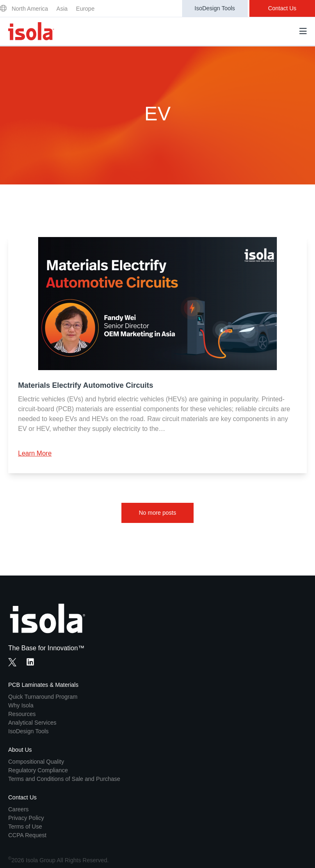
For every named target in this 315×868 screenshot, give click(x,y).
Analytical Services (32, 723)
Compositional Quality (36, 762)
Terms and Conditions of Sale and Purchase (64, 779)
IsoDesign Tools (215, 8)
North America (30, 9)
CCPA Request (27, 835)
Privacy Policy (26, 818)
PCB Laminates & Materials (43, 685)
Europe (85, 9)
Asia (62, 9)
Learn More (35, 453)
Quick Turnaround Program (43, 697)
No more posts (157, 513)
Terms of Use (25, 827)
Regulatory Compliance (38, 770)
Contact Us (282, 8)
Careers (18, 809)
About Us (20, 750)
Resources (22, 714)
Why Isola (21, 705)
